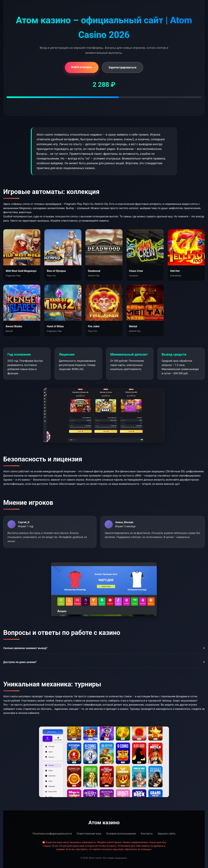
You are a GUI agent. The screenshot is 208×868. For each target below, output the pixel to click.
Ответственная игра (89, 834)
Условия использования (121, 834)
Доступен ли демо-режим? (104, 662)
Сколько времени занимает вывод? (104, 648)
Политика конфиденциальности (52, 834)
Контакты (147, 834)
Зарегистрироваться (123, 67)
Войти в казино (82, 67)
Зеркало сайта (166, 834)
